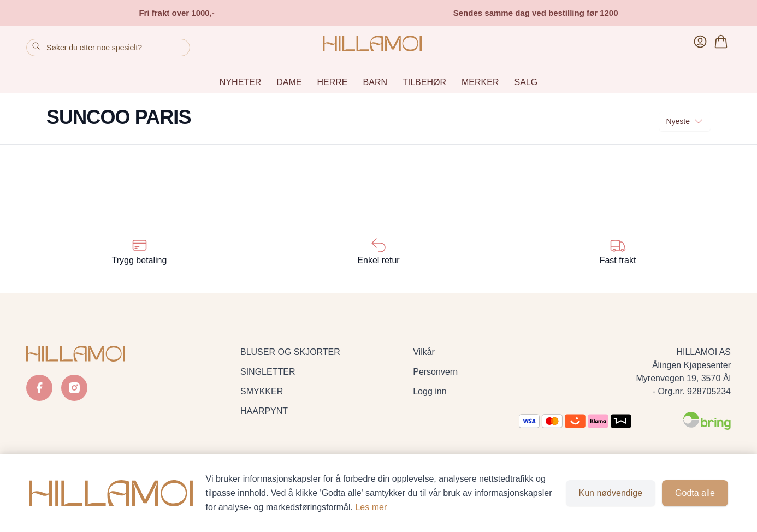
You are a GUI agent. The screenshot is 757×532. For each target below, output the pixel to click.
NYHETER (240, 82)
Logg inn (430, 391)
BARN (375, 82)
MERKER (480, 82)
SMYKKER (262, 391)
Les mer (371, 507)
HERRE (333, 82)
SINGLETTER (268, 372)
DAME (289, 82)
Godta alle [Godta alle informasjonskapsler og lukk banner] (695, 493)
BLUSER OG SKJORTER (290, 352)
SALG (526, 82)
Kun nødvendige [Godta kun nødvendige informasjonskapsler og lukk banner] (611, 493)
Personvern (435, 372)
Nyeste (685, 121)
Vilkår (424, 352)
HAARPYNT (264, 411)
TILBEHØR (424, 82)
